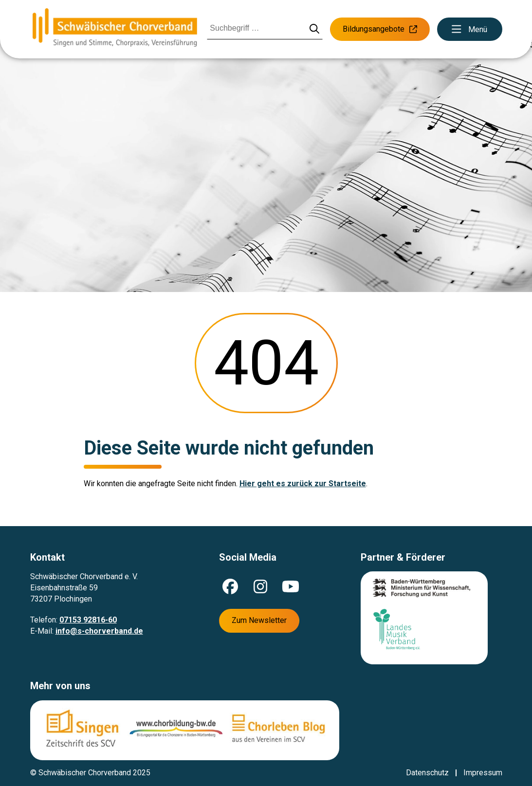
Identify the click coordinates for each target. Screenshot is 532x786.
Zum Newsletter (259, 620)
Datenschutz (427, 773)
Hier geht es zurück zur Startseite (303, 484)
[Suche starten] (314, 29)
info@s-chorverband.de (99, 631)
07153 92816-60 (88, 620)
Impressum (483, 773)
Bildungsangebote (380, 29)
